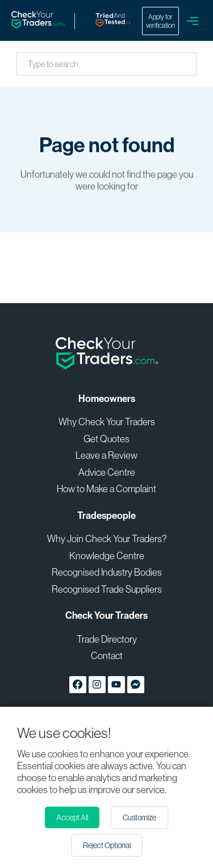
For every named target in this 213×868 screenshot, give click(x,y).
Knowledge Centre (107, 555)
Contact (107, 655)
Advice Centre (107, 472)
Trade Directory (107, 639)
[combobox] (29, 64)
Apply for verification (160, 21)
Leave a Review (106, 455)
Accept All (72, 817)
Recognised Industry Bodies (107, 572)
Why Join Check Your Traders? (107, 538)
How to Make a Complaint (106, 488)
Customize (139, 817)
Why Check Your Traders (107, 422)
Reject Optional (107, 845)
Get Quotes (106, 439)
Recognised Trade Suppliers (107, 589)
